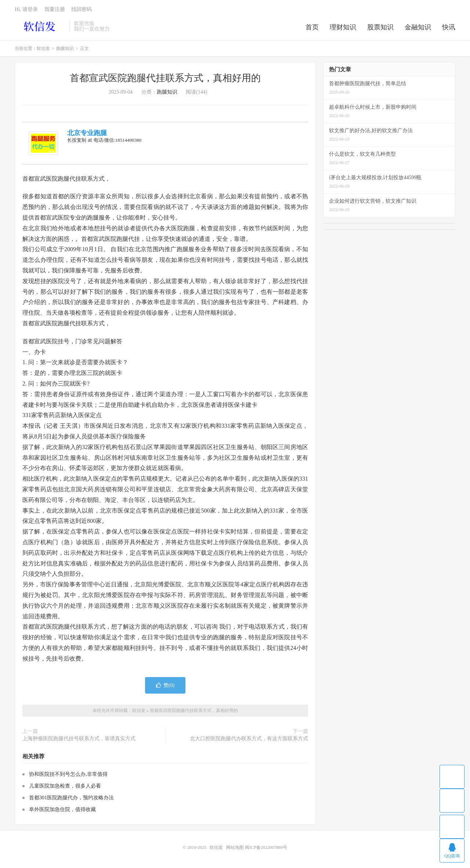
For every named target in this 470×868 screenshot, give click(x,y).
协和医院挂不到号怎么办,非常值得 (68, 774)
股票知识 (380, 27)
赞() (165, 685)
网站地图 (235, 847)
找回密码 (82, 9)
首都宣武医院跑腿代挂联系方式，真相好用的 (165, 78)
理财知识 (343, 27)
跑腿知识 (65, 48)
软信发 (40, 26)
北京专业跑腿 (87, 133)
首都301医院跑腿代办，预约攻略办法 (71, 798)
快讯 (449, 27)
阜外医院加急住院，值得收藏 (62, 809)
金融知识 (418, 27)
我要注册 (55, 9)
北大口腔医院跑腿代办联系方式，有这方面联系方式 (249, 739)
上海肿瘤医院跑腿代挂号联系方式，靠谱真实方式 (79, 739)
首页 (312, 27)
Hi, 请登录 (26, 9)
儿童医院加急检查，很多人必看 (65, 786)
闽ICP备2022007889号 (266, 847)
